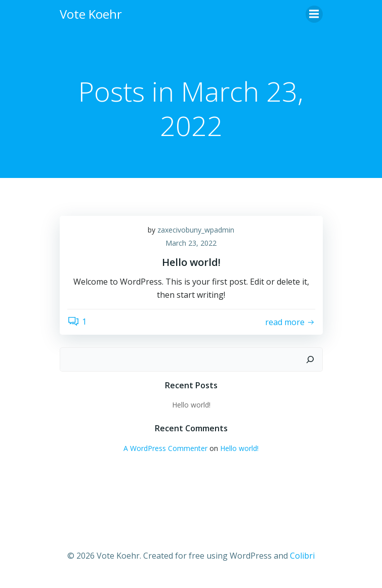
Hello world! (191, 405)
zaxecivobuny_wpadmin (196, 230)
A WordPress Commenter (165, 448)
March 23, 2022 (191, 243)
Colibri (302, 556)
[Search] (310, 359)
